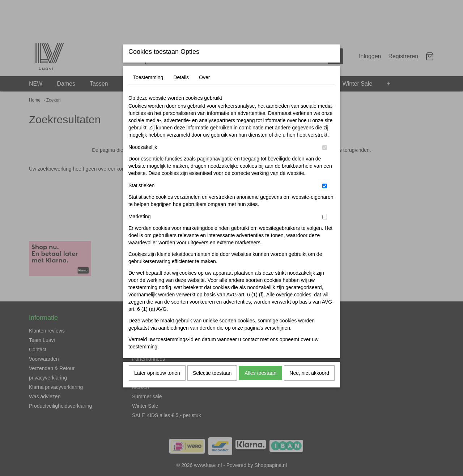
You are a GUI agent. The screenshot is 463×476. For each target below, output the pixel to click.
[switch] (325, 162)
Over (204, 91)
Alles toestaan (260, 387)
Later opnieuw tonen (157, 387)
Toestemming (148, 91)
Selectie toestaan (212, 387)
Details (181, 91)
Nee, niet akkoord (309, 387)
